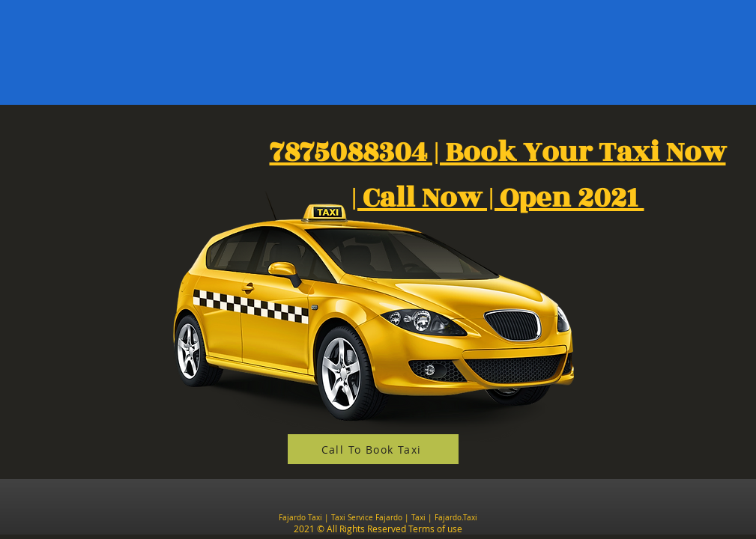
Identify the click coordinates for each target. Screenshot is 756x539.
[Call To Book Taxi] (373, 449)
